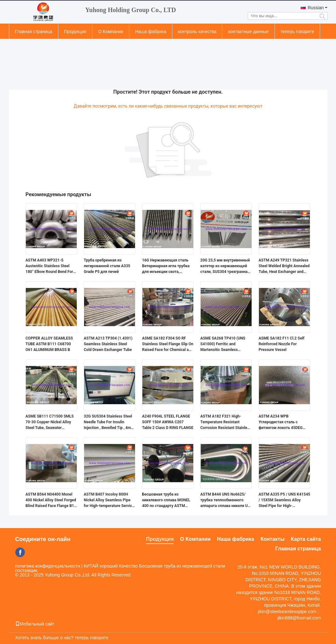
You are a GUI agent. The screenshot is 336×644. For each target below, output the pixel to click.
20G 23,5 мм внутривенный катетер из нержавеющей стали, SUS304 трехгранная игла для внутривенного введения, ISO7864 (225, 266)
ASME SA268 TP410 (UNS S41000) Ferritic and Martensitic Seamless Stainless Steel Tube (223, 344)
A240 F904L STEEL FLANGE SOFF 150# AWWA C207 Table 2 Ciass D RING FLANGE (168, 422)
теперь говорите (297, 32)
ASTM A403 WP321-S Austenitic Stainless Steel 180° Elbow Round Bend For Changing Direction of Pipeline (49, 266)
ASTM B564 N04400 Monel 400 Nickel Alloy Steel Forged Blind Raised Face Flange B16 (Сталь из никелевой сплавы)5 (51, 500)
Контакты (272, 539)
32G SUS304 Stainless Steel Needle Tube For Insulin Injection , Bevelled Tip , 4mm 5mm (109, 422)
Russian (316, 8)
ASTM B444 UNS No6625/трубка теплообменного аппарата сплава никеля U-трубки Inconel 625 (225, 500)
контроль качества (197, 32)
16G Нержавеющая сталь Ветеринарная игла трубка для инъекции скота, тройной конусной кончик (166, 266)
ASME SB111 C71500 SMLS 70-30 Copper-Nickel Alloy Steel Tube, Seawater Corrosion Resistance (50, 422)
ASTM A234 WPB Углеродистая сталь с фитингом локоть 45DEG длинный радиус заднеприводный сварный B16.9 (283, 422)
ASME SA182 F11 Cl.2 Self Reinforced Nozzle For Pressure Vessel (282, 344)
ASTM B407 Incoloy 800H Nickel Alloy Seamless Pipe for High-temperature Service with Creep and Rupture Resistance (109, 500)
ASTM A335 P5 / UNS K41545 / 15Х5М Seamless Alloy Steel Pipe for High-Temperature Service (284, 500)
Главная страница (34, 32)
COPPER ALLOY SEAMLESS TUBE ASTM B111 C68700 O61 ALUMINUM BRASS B (49, 344)
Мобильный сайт (35, 624)
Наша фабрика (151, 32)
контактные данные (248, 32)
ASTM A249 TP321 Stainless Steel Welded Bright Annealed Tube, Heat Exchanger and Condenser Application (284, 266)
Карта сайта (306, 539)
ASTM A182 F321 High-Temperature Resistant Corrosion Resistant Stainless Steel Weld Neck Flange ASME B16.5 (226, 422)
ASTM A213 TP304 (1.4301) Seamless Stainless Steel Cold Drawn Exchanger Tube (108, 344)
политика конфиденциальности (48, 566)
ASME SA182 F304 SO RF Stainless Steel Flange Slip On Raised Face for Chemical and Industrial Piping (168, 344)
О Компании (111, 32)
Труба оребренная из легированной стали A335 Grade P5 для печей (107, 266)
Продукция (75, 32)
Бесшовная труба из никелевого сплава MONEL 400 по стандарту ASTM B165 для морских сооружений (166, 500)
